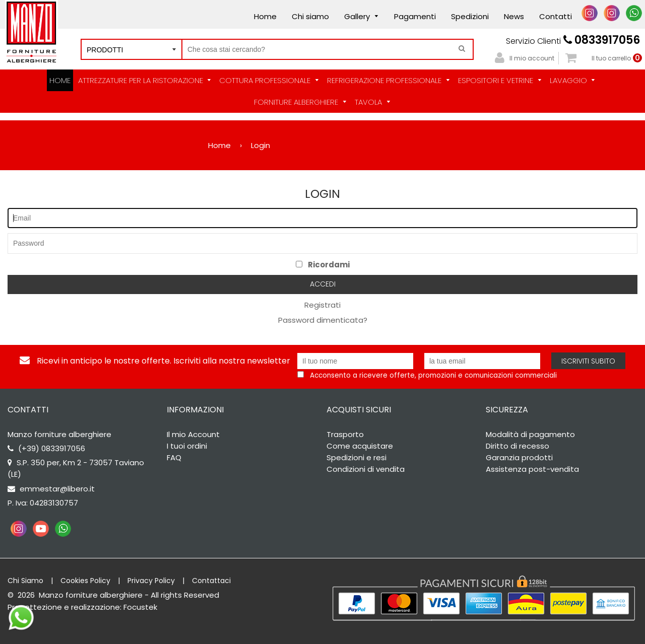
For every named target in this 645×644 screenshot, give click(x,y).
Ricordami (323, 265)
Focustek (140, 607)
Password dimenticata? (323, 320)
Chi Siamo (25, 581)
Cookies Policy (85, 581)
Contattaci (211, 581)
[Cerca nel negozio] (328, 49)
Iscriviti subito (588, 361)
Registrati (322, 305)
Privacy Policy (151, 581)
